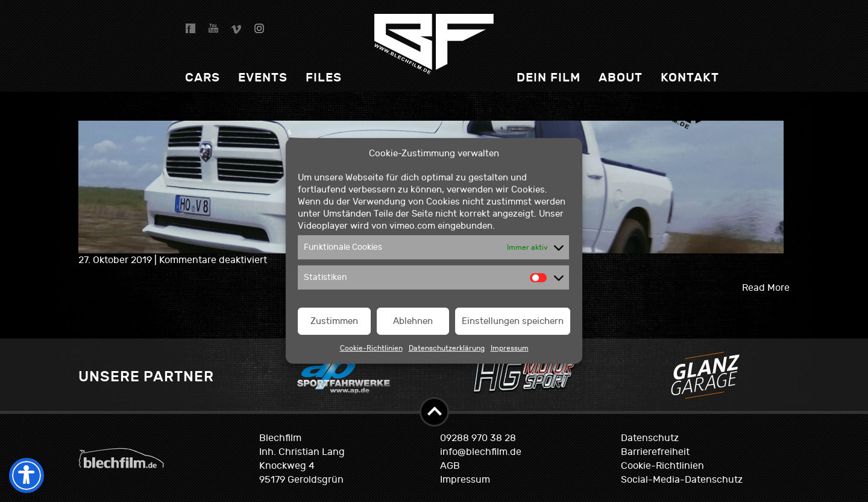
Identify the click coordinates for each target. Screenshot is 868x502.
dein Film (549, 78)
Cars (203, 78)
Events (263, 78)
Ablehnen (413, 321)
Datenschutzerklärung (447, 348)
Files (324, 78)
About (621, 78)
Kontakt (690, 78)
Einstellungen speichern (513, 321)
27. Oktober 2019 (116, 260)
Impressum (510, 348)
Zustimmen (334, 321)
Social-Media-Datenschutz (682, 480)
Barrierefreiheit (655, 452)
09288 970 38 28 (478, 438)
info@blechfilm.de (481, 452)
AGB (450, 466)
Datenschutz (650, 438)
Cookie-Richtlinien (371, 348)
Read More (766, 288)
